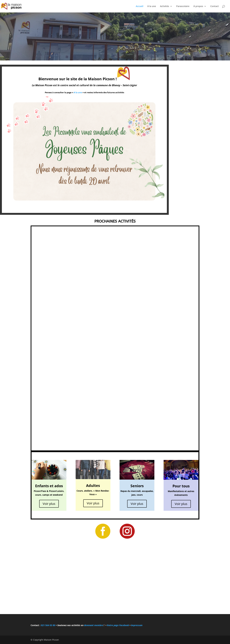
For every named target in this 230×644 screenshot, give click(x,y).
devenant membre (94, 625)
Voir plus (49, 504)
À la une (152, 6)
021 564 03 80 (48, 625)
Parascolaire (183, 6)
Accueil (140, 6)
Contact (215, 6)
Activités (165, 6)
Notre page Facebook (118, 625)
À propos (198, 6)
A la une (78, 92)
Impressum (137, 625)
